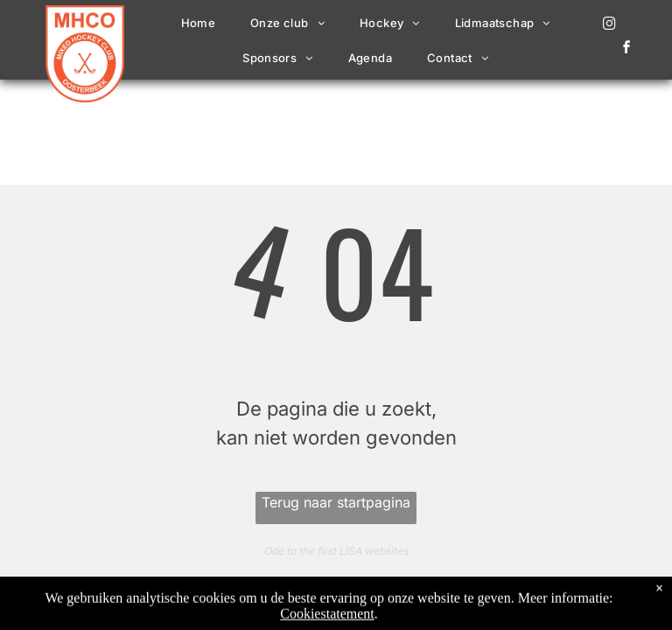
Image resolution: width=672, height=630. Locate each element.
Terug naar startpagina (336, 502)
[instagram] (610, 26)
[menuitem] (199, 23)
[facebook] (627, 49)
